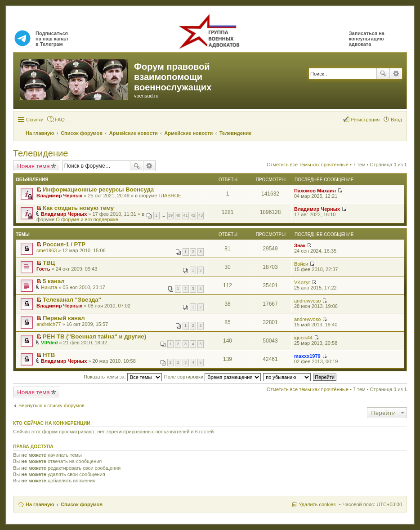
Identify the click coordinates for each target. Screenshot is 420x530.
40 (178, 215)
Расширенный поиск (396, 74)
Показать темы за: (123, 377)
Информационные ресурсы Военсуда (98, 189)
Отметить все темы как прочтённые (308, 165)
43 (201, 215)
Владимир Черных (59, 196)
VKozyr (302, 282)
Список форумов (82, 504)
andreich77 (49, 324)
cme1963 (47, 250)
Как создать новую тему (78, 208)
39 (170, 215)
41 (186, 215)
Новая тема (34, 166)
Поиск (383, 74)
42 (193, 215)
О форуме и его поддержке (87, 219)
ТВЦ (49, 263)
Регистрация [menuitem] (365, 120)
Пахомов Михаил (315, 191)
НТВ (49, 355)
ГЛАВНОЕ (170, 196)
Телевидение (40, 153)
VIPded (49, 343)
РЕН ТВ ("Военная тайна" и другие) (94, 336)
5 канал (54, 281)
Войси (301, 264)
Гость (43, 269)
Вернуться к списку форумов (51, 405)
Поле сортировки (212, 377)
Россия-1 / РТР (64, 244)
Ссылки (35, 120)
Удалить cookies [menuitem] (317, 504)
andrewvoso (307, 301)
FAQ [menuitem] (60, 120)
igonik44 (303, 338)
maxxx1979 (307, 356)
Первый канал (64, 318)
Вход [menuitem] (396, 120)
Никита (49, 287)
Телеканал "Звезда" (72, 300)
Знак (300, 245)
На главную (40, 504)
